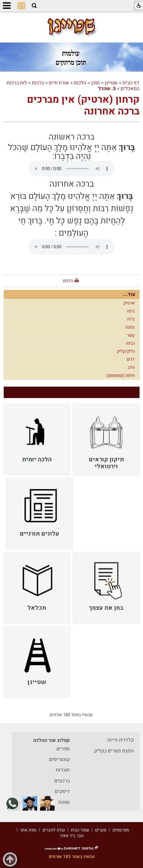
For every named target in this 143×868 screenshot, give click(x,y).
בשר (131, 335)
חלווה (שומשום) (121, 376)
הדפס (68, 281)
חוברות (63, 770)
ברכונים (62, 781)
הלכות (80, 83)
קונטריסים (59, 759)
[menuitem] (106, 439)
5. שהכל (107, 89)
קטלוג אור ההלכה (51, 740)
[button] (34, 6)
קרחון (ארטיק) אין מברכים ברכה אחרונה (83, 105)
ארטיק (129, 303)
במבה (130, 327)
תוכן (96, 83)
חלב (131, 368)
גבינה (130, 343)
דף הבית (131, 83)
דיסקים (62, 791)
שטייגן (111, 83)
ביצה (131, 311)
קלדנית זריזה (120, 740)
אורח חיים (59, 83)
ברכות (38, 83)
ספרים (63, 749)
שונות (64, 802)
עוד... (129, 294)
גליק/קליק (126, 351)
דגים (131, 359)
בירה (131, 319)
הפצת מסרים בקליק (114, 751)
